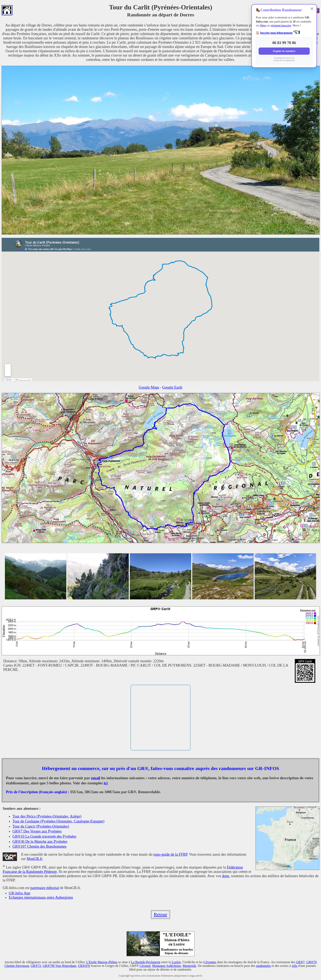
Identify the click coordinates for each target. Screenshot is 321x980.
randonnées (263, 966)
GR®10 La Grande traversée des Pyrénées (44, 836)
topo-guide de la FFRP (170, 854)
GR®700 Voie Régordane (59, 966)
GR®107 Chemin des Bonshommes (40, 846)
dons (225, 876)
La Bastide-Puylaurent (146, 962)
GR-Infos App (20, 893)
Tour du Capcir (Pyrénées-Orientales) (41, 826)
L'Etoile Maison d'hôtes (102, 962)
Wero (263, 26)
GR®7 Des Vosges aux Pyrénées (37, 831)
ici (106, 783)
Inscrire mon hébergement (276, 33)
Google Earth (172, 387)
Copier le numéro (284, 51)
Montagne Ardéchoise (167, 966)
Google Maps (149, 387)
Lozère (176, 962)
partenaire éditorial (45, 888)
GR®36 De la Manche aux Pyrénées (40, 842)
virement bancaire (281, 26)
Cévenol (145, 966)
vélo (295, 966)
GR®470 (84, 966)
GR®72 (36, 966)
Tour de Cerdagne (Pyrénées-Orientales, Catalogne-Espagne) (58, 821)
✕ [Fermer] (312, 9)
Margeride (189, 966)
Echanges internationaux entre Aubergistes (41, 897)
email (96, 778)
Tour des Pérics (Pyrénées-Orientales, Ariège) (47, 816)
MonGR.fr (34, 859)
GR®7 (300, 962)
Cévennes (210, 962)
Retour (160, 914)
